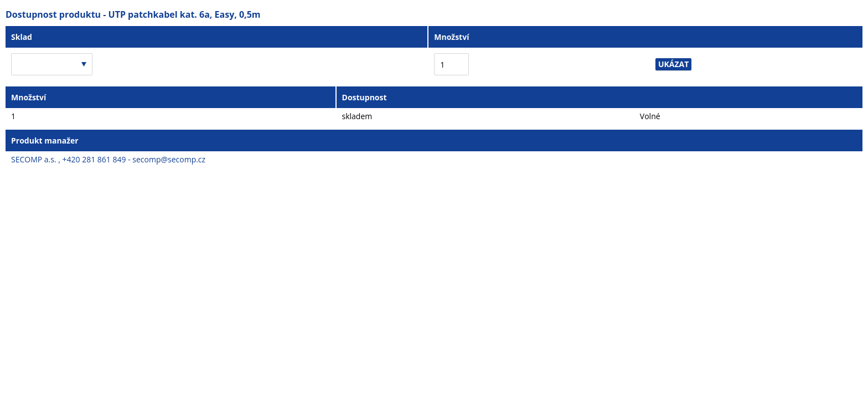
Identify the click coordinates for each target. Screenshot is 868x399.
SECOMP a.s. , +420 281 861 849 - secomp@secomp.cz (108, 159)
